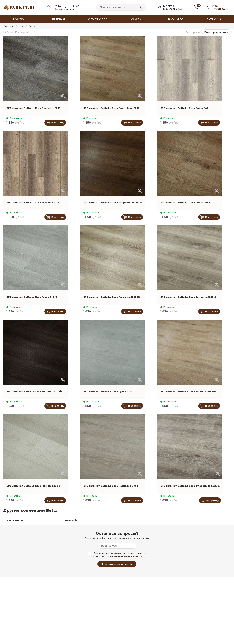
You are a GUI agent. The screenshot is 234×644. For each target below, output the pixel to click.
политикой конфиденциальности (125, 556)
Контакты (214, 19)
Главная (8, 26)
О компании (98, 19)
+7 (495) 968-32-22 (69, 6)
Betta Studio (15, 520)
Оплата (136, 19)
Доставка (175, 19)
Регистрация (220, 9)
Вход (215, 6)
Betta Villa (71, 520)
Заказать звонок (65, 9)
